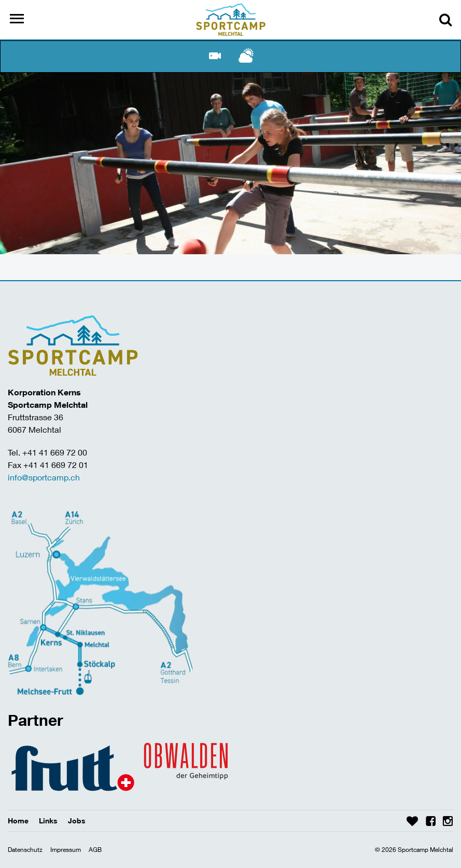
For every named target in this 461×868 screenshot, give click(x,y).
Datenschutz (25, 850)
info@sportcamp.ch (44, 477)
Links (48, 821)
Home (18, 821)
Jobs (77, 821)
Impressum (66, 850)
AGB (95, 850)
